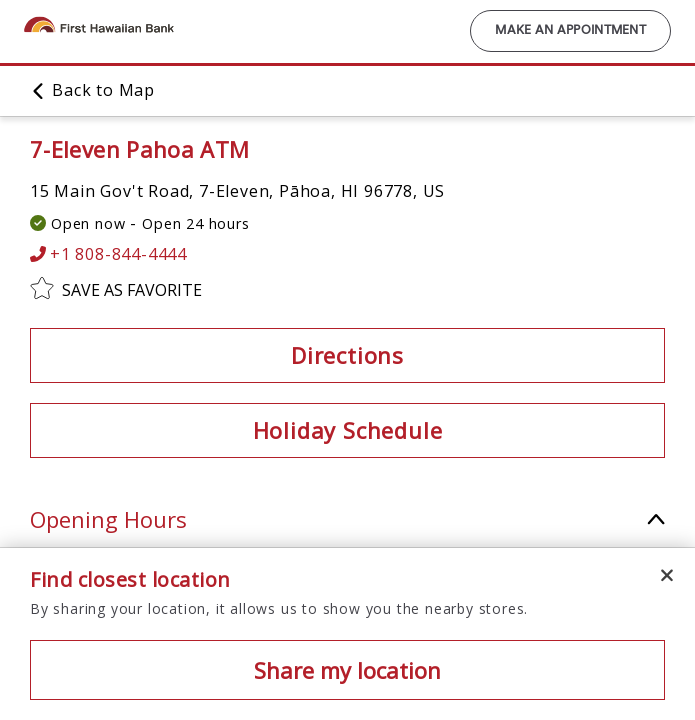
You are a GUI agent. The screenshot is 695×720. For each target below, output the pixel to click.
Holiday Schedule (348, 430)
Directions (347, 355)
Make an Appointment (570, 31)
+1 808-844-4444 (108, 254)
